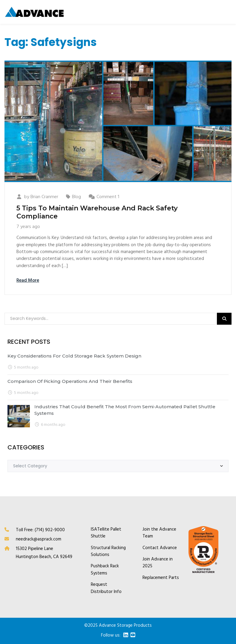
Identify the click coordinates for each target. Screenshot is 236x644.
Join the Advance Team (159, 533)
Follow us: (111, 635)
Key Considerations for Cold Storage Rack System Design (74, 356)
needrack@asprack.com (39, 539)
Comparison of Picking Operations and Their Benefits (70, 381)
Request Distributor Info (106, 588)
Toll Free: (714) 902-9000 (40, 530)
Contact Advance (160, 548)
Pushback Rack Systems (105, 570)
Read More (28, 281)
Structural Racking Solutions (108, 551)
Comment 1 (108, 197)
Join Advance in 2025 (158, 563)
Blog (76, 197)
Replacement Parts (161, 578)
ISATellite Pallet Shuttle (106, 533)
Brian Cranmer (44, 197)
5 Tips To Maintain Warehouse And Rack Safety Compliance (97, 212)
